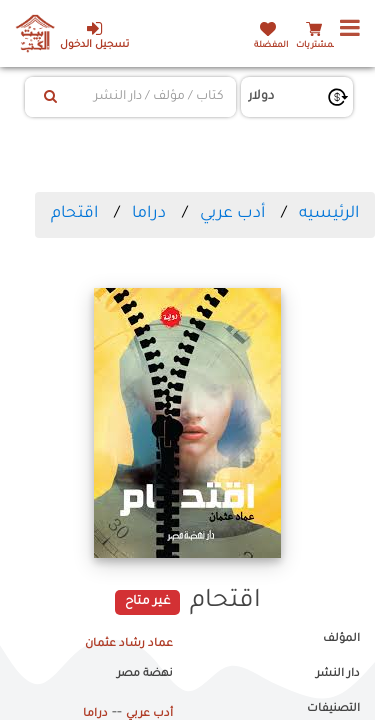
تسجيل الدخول (94, 35)
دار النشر (338, 674)
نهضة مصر (145, 674)
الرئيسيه (329, 214)
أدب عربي (232, 214)
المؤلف (341, 639)
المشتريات (317, 45)
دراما (149, 214)
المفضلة (271, 45)
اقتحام (74, 214)
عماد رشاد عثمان (129, 644)
